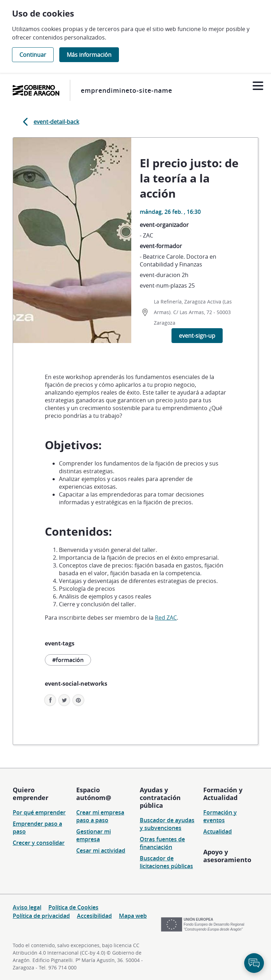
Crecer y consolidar (39, 843)
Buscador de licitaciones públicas (166, 862)
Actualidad (218, 831)
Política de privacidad (41, 916)
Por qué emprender (39, 812)
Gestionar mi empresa (94, 835)
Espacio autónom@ (94, 794)
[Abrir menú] (258, 86)
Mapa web (133, 916)
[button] (78, 700)
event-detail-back (50, 122)
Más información (89, 55)
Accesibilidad (94, 916)
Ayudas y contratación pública (160, 798)
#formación (68, 660)
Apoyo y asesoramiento (227, 856)
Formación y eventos (220, 816)
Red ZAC (166, 618)
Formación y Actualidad (223, 794)
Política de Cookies (73, 907)
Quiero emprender (31, 794)
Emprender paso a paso (37, 828)
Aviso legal (27, 907)
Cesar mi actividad (101, 850)
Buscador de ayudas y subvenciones (167, 824)
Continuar (33, 55)
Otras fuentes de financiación (162, 843)
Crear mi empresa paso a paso (100, 816)
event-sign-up (197, 336)
